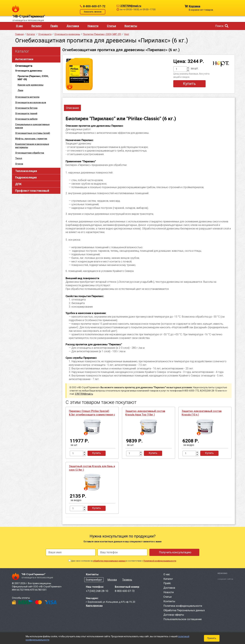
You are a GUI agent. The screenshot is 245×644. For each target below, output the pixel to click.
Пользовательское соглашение (183, 619)
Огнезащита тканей (26, 113)
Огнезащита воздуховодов (31, 102)
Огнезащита (24, 66)
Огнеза (19, 164)
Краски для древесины (31, 85)
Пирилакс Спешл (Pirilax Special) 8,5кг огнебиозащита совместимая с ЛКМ (92, 415)
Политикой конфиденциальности (160, 561)
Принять (212, 638)
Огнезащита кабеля (26, 119)
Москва (112, 580)
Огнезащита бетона (26, 108)
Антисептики (24, 59)
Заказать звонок (93, 12)
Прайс (54, 26)
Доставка (73, 26)
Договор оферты (174, 615)
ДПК (18, 184)
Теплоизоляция (26, 171)
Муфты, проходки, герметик (31, 139)
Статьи (111, 26)
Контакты (131, 26)
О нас (19, 26)
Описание (72, 108)
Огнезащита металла (27, 97)
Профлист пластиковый (32, 191)
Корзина (195, 6)
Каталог (37, 26)
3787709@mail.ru (131, 6)
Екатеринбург (94, 580)
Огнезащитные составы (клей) (33, 133)
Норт (127, 34)
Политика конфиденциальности (183, 606)
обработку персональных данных (109, 561)
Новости (93, 26)
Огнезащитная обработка (30, 153)
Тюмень (127, 580)
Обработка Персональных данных (184, 610)
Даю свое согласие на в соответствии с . (124, 561)
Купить (189, 84)
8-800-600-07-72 (94, 6)
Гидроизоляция (26, 177)
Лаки (20, 90)
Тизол (19, 158)
